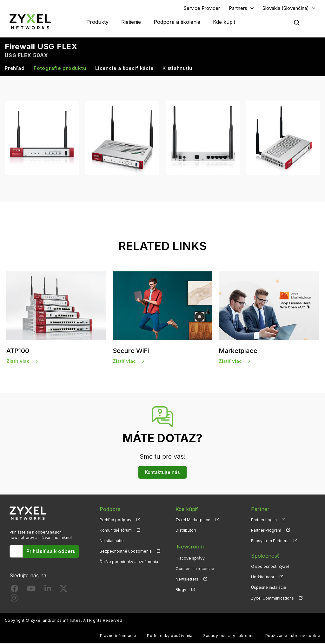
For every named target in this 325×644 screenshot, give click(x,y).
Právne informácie (118, 636)
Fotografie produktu (60, 69)
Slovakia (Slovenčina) (286, 8)
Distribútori (186, 531)
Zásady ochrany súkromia (229, 636)
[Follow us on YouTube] (31, 591)
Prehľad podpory (116, 520)
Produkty (97, 22)
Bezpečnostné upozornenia (126, 552)
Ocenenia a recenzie (195, 567)
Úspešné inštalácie (269, 588)
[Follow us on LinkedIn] (48, 591)
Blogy (181, 588)
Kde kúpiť (224, 22)
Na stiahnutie (112, 541)
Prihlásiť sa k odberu (51, 552)
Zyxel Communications (272, 599)
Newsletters (187, 578)
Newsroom (189, 546)
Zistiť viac (18, 362)
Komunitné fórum (116, 531)
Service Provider (202, 8)
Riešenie (131, 22)
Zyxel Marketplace (193, 520)
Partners (238, 8)
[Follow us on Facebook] (15, 591)
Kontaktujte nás (162, 473)
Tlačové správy (190, 557)
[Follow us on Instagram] (14, 600)
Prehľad (15, 69)
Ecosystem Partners (270, 541)
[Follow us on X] (63, 591)
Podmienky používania (170, 636)
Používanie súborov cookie (293, 636)
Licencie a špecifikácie (124, 69)
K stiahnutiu (177, 69)
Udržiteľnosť (263, 578)
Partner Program (266, 531)
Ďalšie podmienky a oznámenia (129, 563)
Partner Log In (264, 520)
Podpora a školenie (177, 22)
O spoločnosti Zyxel (270, 567)
